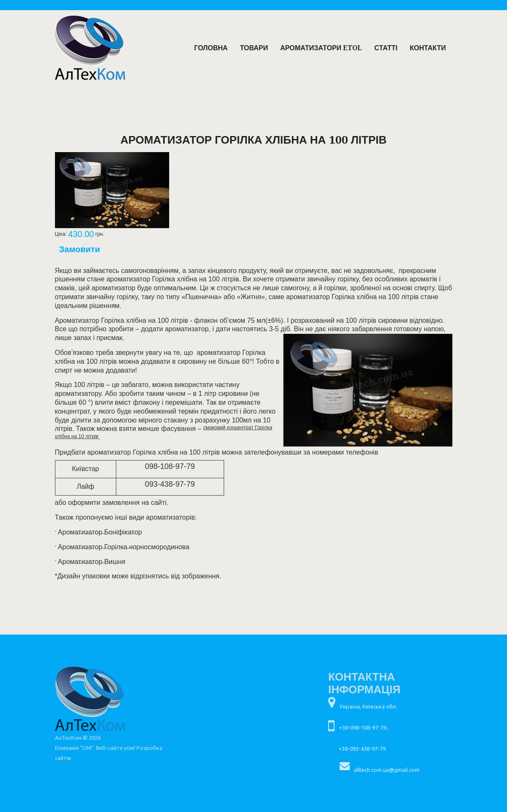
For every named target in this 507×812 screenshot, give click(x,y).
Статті (386, 48)
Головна (211, 48)
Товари (254, 48)
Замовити (80, 249)
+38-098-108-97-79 (362, 728)
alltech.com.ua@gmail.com (387, 770)
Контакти (428, 48)
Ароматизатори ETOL (321, 48)
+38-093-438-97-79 (362, 749)
